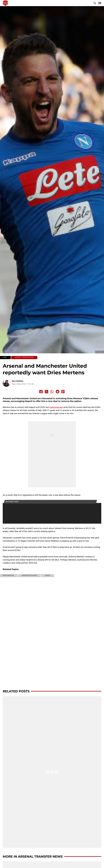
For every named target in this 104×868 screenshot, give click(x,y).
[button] (95, 3)
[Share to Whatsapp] (52, 392)
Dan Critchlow (18, 381)
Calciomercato (56, 407)
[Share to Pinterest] (63, 392)
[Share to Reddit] (58, 392)
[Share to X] (47, 392)
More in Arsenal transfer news (33, 856)
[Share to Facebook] (41, 392)
